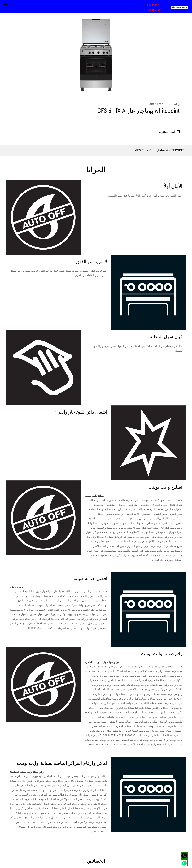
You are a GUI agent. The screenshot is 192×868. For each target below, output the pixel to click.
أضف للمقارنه (167, 132)
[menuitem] (181, 7)
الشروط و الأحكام (178, 865)
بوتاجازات (174, 104)
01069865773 (152, 10)
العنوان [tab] (179, 852)
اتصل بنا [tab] (178, 844)
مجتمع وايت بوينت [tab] (172, 836)
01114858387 (152, 5)
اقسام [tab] (179, 828)
